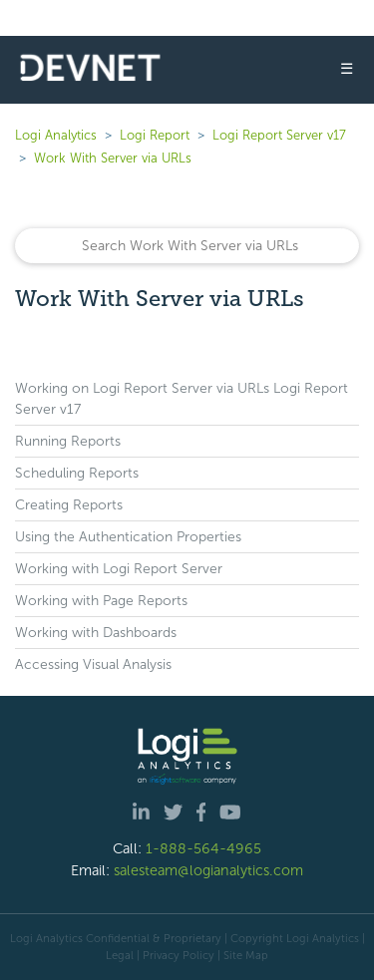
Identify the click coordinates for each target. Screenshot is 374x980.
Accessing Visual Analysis (93, 664)
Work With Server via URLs (113, 158)
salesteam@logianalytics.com (208, 870)
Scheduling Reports (77, 473)
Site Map (246, 955)
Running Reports (68, 441)
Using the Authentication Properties (128, 537)
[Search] (187, 246)
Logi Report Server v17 (279, 135)
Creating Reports (69, 505)
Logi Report (155, 135)
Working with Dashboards (96, 633)
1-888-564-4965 (203, 848)
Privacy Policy (179, 955)
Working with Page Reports (101, 601)
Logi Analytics (56, 135)
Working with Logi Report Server (119, 569)
